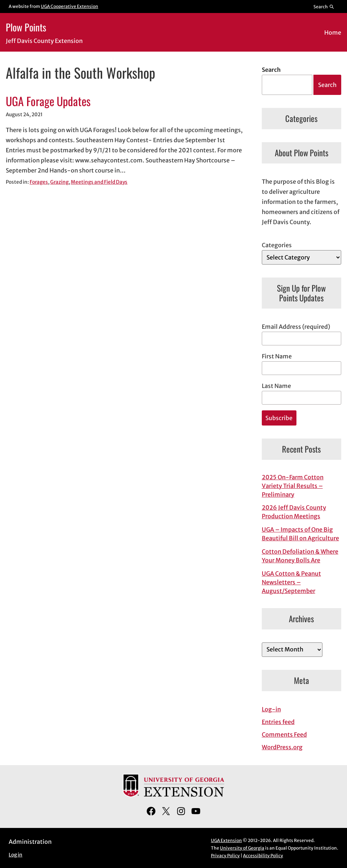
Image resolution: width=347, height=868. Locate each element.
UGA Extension (226, 840)
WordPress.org (282, 747)
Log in (16, 855)
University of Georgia (242, 848)
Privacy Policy (225, 856)
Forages (39, 182)
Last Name (276, 386)
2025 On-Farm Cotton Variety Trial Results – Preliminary (293, 486)
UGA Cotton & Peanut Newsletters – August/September (291, 582)
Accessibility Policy (263, 856)
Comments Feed (284, 734)
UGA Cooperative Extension (70, 6)
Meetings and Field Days (99, 182)
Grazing (59, 182)
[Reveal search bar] (324, 6)
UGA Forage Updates (48, 101)
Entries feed (278, 722)
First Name (277, 356)
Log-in (271, 709)
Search (271, 70)
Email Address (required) (296, 327)
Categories (277, 245)
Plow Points (26, 27)
